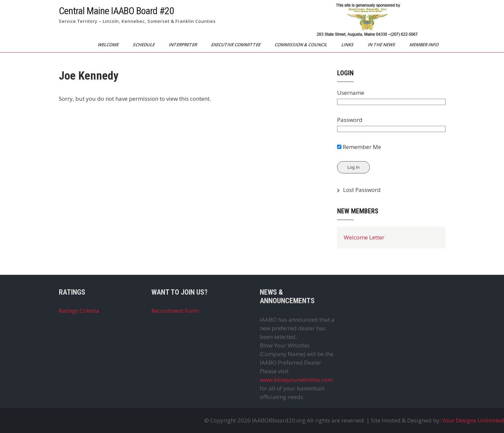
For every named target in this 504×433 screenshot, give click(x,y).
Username (351, 93)
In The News (382, 45)
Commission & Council (301, 45)
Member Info (424, 45)
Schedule (144, 45)
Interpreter (183, 45)
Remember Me (359, 147)
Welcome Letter (364, 237)
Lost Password (362, 190)
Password (350, 120)
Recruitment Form (175, 311)
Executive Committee (236, 45)
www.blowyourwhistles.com (296, 380)
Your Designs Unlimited (473, 420)
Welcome (108, 45)
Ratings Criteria (79, 311)
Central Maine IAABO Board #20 (116, 11)
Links (348, 45)
